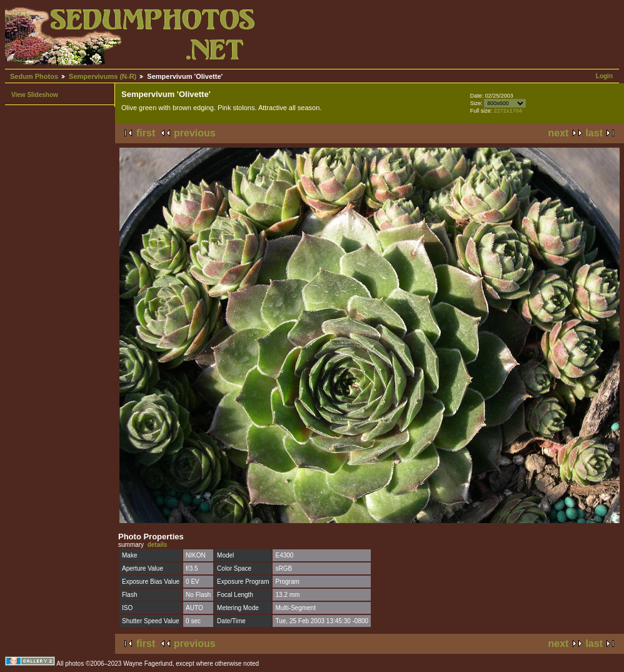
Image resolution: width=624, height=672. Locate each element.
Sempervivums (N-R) (103, 76)
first (146, 133)
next (559, 133)
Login (604, 76)
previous (195, 133)
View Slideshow (35, 95)
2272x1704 (508, 111)
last (594, 133)
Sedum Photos (34, 76)
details (158, 545)
